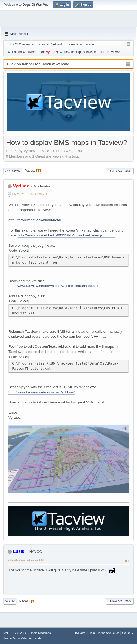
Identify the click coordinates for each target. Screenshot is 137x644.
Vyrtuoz (51, 52)
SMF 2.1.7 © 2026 (15, 633)
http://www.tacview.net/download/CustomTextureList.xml (53, 286)
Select (23, 251)
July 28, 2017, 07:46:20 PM (29, 194)
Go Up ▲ (128, 633)
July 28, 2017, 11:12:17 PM (26, 560)
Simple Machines (39, 633)
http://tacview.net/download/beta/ (35, 220)
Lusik (19, 551)
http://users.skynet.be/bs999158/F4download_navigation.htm (67, 235)
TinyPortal (80, 633)
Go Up (10, 601)
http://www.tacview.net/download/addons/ (42, 392)
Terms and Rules (109, 633)
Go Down (13, 171)
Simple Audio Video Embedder (23, 638)
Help (92, 633)
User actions (120, 171)
